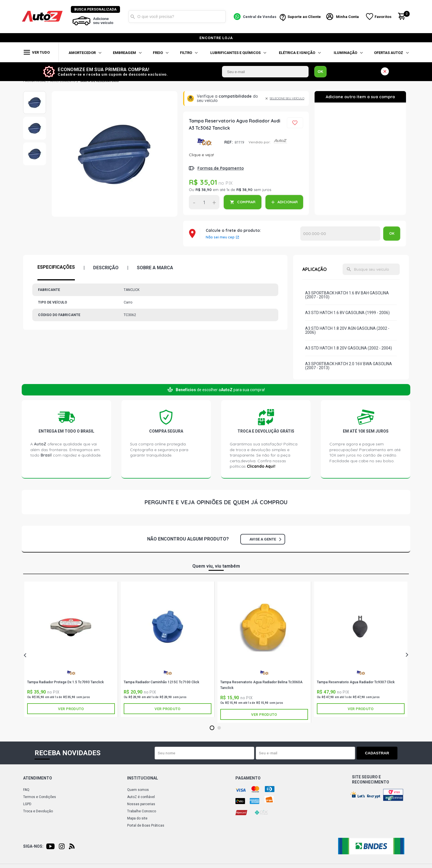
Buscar (133, 17)
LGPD (27, 804)
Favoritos (383, 17)
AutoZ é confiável (141, 797)
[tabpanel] (71, 649)
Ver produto (71, 709)
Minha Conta (347, 17)
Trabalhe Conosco (142, 811)
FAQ (26, 790)
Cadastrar (377, 753)
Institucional (143, 778)
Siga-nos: (33, 846)
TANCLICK (204, 142)
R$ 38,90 (204, 190)
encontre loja (216, 38)
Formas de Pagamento (221, 168)
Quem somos (138, 790)
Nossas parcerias (141, 804)
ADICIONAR (288, 202)
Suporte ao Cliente (304, 17)
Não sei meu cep (220, 237)
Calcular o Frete (340, 234)
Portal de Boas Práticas (146, 825)
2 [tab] (219, 728)
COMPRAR (246, 202)
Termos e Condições (40, 797)
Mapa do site (137, 818)
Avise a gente (265, 539)
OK (321, 72)
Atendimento (38, 778)
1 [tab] (212, 728)
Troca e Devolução (38, 811)
